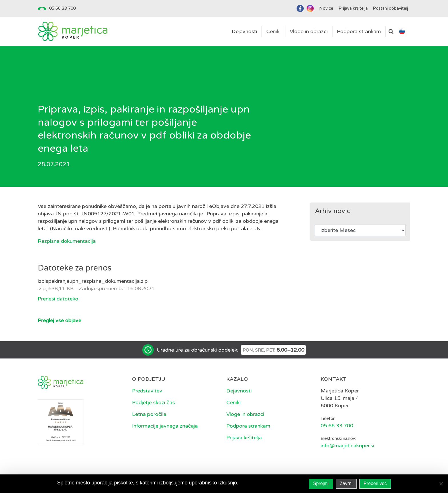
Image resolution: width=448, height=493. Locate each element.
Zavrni (346, 483)
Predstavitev (147, 391)
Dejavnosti (239, 391)
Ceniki (233, 402)
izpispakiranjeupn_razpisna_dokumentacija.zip (93, 281)
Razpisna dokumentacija (67, 241)
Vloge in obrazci (245, 414)
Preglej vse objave (59, 320)
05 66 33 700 (62, 8)
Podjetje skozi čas (153, 402)
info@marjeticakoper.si (347, 446)
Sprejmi (321, 483)
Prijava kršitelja (244, 438)
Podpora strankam (248, 426)
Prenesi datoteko (58, 299)
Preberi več (375, 483)
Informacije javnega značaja (165, 426)
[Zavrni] (441, 484)
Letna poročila (149, 414)
